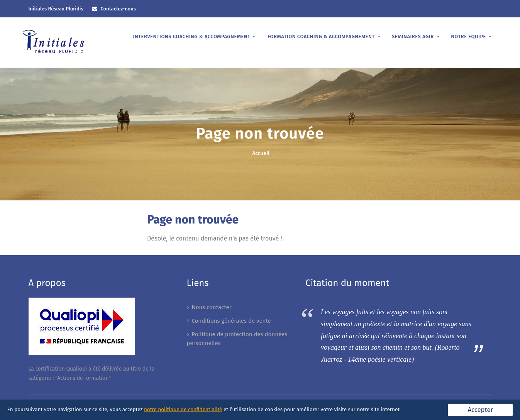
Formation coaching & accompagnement (321, 36)
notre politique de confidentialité (183, 409)
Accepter (480, 410)
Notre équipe (468, 36)
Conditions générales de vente (231, 321)
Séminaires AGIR (413, 36)
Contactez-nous (118, 9)
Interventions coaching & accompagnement (192, 36)
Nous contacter (212, 307)
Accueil (261, 153)
